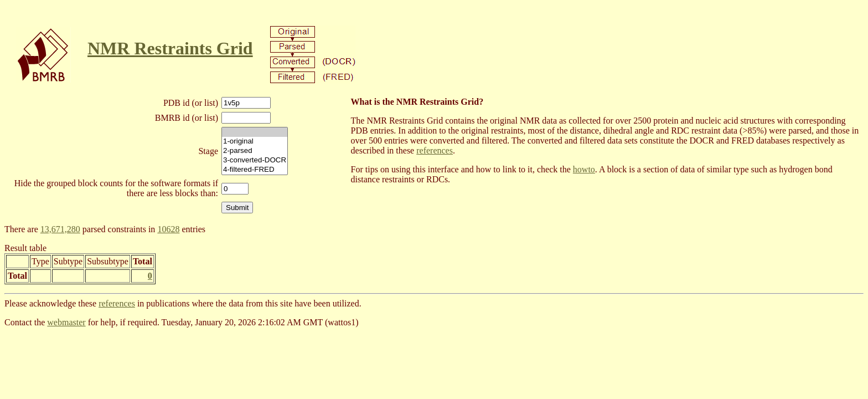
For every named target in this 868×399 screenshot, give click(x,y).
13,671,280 (60, 229)
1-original (255, 142)
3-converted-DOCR (255, 160)
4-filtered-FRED (255, 170)
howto (584, 169)
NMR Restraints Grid (170, 48)
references (435, 150)
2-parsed (255, 151)
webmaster (66, 322)
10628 (168, 229)
